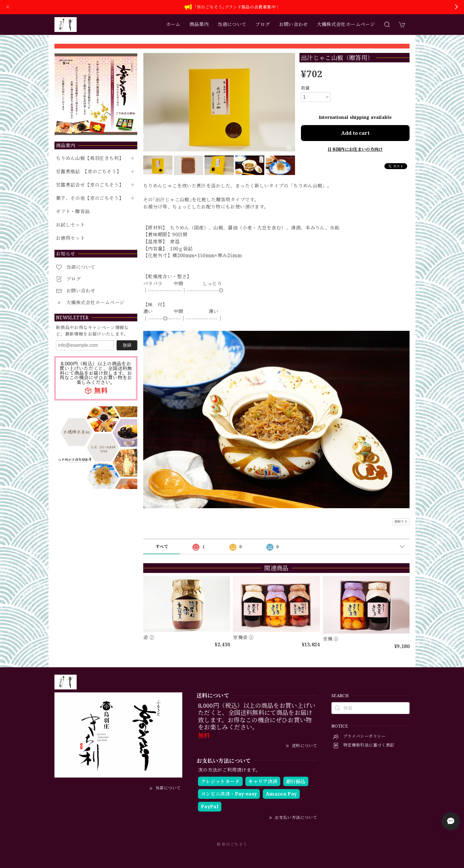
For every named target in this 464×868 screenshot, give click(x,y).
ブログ (263, 24)
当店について (232, 24)
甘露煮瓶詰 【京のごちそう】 (89, 172)
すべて (162, 546)
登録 (127, 345)
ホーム (173, 24)
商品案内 (199, 24)
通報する (401, 521)
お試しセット (70, 225)
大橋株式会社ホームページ (346, 24)
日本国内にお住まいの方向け (355, 149)
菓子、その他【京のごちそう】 (90, 198)
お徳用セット (70, 238)
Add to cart (355, 133)
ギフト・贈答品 (73, 212)
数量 (306, 88)
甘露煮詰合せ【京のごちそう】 (90, 185)
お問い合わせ (294, 24)
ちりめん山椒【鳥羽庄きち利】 (90, 158)
